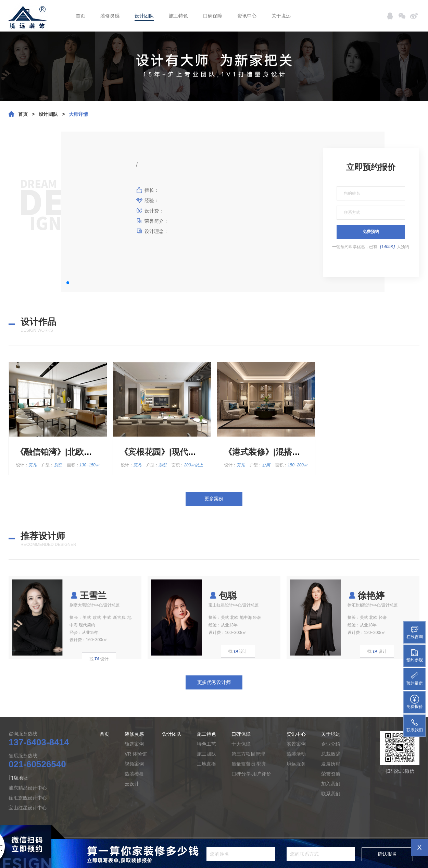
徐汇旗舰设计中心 (28, 798)
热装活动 (296, 754)
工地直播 (206, 764)
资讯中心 (247, 16)
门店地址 (18, 778)
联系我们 (331, 794)
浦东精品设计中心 (28, 788)
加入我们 (331, 784)
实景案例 (296, 744)
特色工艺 (206, 744)
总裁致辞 (331, 754)
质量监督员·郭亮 (249, 764)
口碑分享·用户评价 (251, 774)
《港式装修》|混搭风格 (266, 452)
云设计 (132, 784)
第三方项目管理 (248, 754)
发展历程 (331, 764)
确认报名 (387, 854)
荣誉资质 (331, 774)
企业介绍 (331, 744)
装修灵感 (110, 16)
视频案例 (134, 764)
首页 (80, 16)
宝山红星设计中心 (28, 808)
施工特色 (178, 16)
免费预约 (371, 232)
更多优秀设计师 (214, 682)
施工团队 (206, 754)
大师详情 (78, 114)
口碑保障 (213, 16)
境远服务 (296, 764)
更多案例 (214, 499)
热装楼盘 (134, 774)
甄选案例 (134, 744)
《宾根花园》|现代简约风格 (170, 452)
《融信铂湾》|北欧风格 (58, 452)
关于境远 (281, 16)
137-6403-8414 (39, 742)
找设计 (99, 659)
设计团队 (144, 16)
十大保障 (241, 744)
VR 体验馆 (136, 754)
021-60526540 (37, 764)
